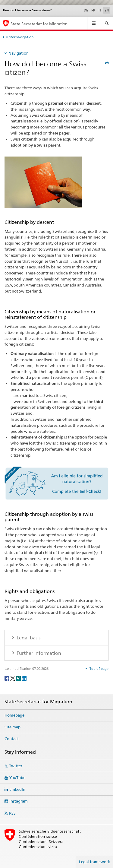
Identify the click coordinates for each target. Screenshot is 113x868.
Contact (12, 739)
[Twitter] (13, 678)
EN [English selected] (107, 10)
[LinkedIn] (24, 678)
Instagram (19, 801)
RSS (12, 813)
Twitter (16, 766)
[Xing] (19, 678)
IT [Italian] (100, 10)
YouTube (17, 778)
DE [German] (86, 10)
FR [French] (93, 10)
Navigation (19, 53)
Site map (13, 727)
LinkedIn (17, 789)
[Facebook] (7, 678)
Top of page (99, 669)
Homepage (14, 715)
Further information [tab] (38, 653)
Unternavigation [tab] (20, 37)
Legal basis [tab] (28, 638)
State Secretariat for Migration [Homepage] (39, 24)
